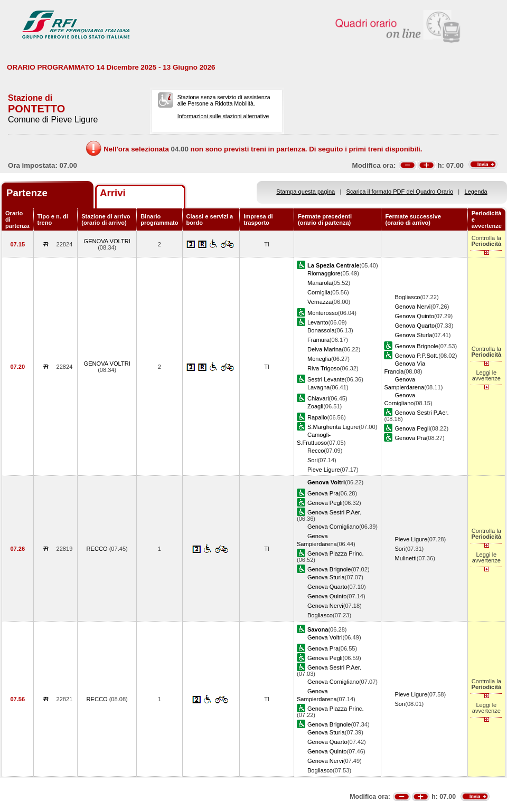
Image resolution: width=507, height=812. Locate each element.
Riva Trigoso (324, 368)
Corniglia (319, 292)
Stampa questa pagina (306, 192)
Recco (316, 451)
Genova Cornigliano (333, 527)
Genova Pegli (412, 428)
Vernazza (320, 302)
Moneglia (319, 359)
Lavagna (319, 387)
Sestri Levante (326, 379)
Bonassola (321, 330)
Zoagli (315, 406)
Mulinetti (405, 558)
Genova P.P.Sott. (416, 356)
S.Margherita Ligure (333, 427)
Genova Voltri (325, 637)
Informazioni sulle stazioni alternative (223, 116)
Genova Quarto (415, 326)
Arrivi (113, 193)
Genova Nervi (412, 307)
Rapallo (317, 417)
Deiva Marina (325, 349)
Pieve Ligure (324, 470)
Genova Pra (410, 438)
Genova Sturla (413, 335)
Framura (318, 340)
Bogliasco (407, 297)
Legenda (476, 192)
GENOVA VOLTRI (107, 241)
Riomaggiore (324, 273)
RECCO (98, 549)
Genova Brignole (416, 346)
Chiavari (318, 398)
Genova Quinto (414, 316)
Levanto (318, 322)
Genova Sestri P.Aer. (421, 413)
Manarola (320, 283)
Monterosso (323, 313)
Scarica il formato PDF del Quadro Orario (400, 192)
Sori (313, 460)
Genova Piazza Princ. (336, 553)
